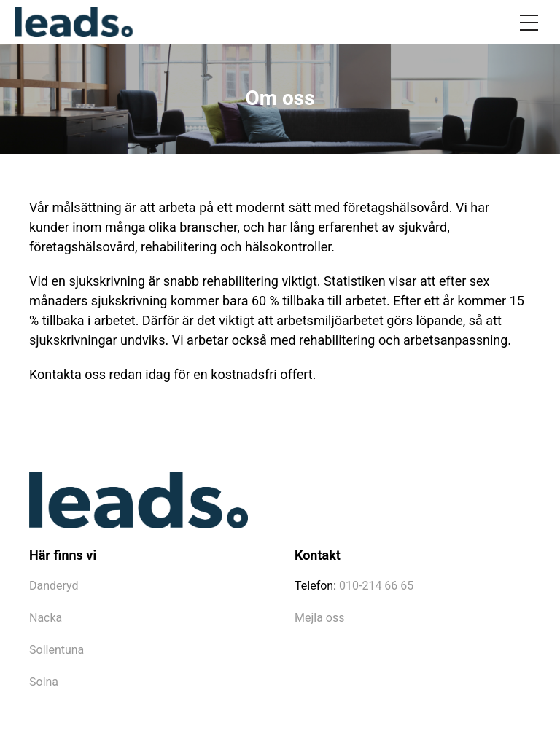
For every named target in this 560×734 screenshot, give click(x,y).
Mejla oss (319, 618)
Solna (44, 682)
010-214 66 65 (376, 586)
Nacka (46, 618)
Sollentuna (57, 650)
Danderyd (54, 586)
